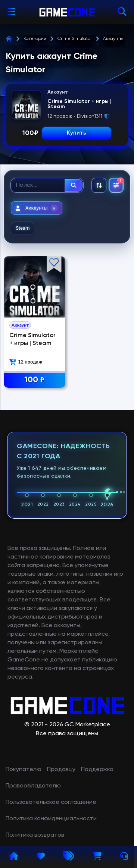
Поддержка (97, 770)
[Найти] (74, 185)
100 (34, 380)
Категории (35, 39)
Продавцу (61, 770)
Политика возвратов (35, 835)
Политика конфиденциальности (51, 819)
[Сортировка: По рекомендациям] (99, 185)
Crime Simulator (75, 39)
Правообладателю (33, 786)
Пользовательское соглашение (51, 802)
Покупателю (24, 770)
